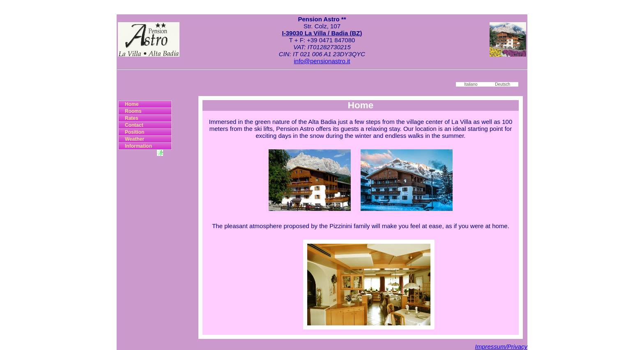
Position (135, 132)
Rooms (133, 111)
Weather (135, 139)
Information (138, 146)
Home (132, 104)
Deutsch (503, 84)
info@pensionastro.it (322, 61)
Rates (132, 118)
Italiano (471, 84)
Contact (134, 125)
